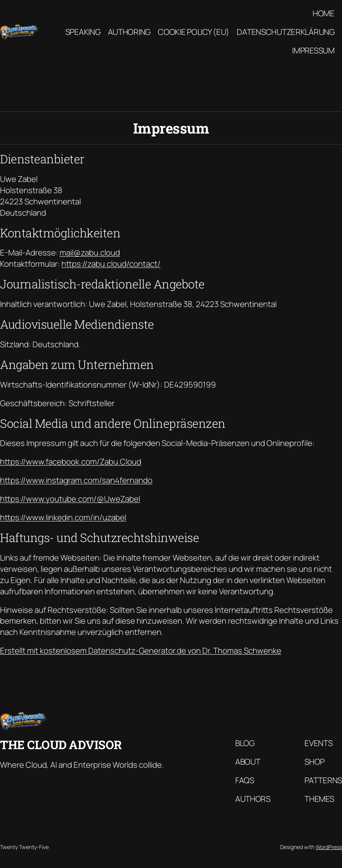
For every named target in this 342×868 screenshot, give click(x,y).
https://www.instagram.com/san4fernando (76, 480)
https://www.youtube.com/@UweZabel (70, 499)
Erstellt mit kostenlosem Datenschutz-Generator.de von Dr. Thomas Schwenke (141, 650)
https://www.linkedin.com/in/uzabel (63, 517)
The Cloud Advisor (61, 744)
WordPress (329, 847)
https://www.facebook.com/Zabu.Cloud (71, 461)
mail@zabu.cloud (90, 252)
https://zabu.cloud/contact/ (111, 264)
